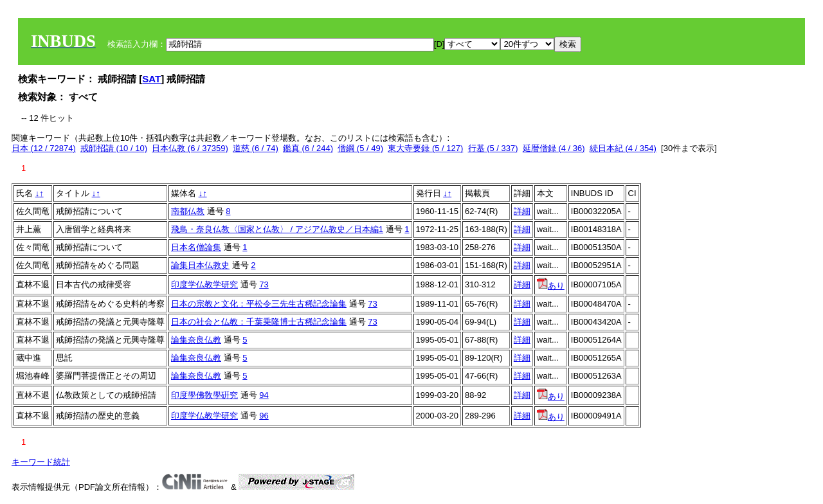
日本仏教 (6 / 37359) (190, 148)
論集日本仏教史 (200, 265)
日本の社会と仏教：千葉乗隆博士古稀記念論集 (259, 322)
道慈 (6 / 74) (256, 148)
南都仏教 (188, 211)
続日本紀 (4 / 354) (623, 148)
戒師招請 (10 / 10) (114, 148)
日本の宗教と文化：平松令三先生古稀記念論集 (259, 304)
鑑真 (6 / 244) (308, 148)
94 (264, 395)
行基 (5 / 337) (493, 148)
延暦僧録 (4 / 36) (554, 148)
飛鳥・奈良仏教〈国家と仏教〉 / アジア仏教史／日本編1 (277, 229)
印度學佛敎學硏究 (204, 395)
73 (264, 284)
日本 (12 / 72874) (44, 148)
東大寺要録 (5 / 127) (425, 148)
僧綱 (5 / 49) (360, 148)
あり (551, 286)
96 (264, 416)
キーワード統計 (41, 462)
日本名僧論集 (196, 247)
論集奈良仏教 (196, 340)
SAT (151, 79)
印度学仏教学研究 (204, 284)
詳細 (522, 211)
